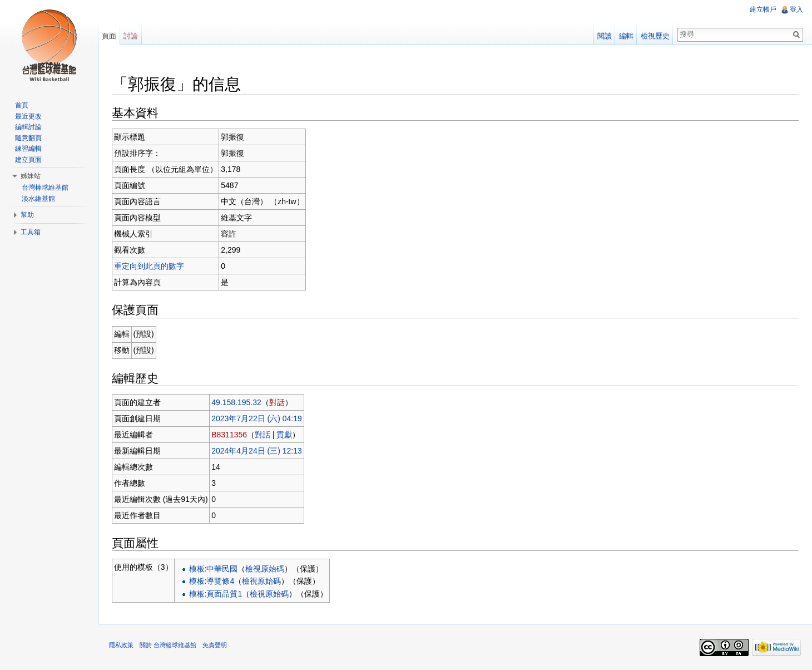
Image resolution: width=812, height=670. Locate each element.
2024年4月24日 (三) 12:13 (257, 451)
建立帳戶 (763, 9)
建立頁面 (28, 160)
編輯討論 (28, 127)
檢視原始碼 (265, 569)
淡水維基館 (38, 199)
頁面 (109, 36)
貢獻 (284, 435)
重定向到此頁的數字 (149, 266)
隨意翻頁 (28, 138)
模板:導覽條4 (212, 581)
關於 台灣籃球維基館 (168, 645)
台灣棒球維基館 (45, 188)
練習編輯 (28, 149)
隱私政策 (121, 645)
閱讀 (605, 36)
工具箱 (31, 232)
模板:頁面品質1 (216, 594)
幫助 (27, 215)
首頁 (22, 105)
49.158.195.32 (236, 402)
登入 (796, 9)
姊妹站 (31, 176)
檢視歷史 (655, 36)
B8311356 (229, 435)
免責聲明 (215, 645)
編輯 (626, 36)
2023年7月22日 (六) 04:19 (257, 418)
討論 (131, 36)
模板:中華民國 (214, 569)
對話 (277, 402)
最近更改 (28, 116)
